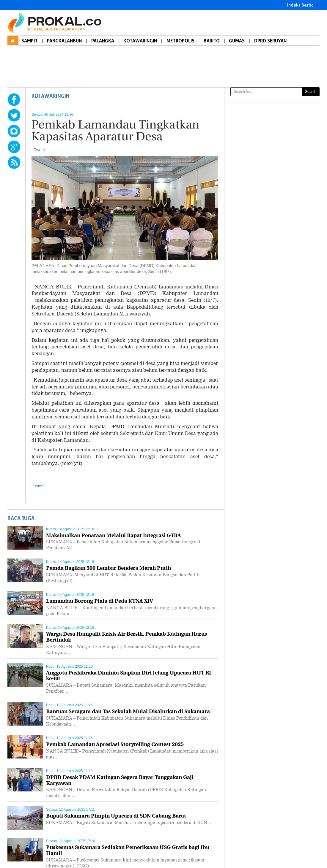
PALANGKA (103, 41)
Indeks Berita (300, 5)
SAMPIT (30, 41)
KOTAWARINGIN (140, 41)
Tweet (39, 150)
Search (311, 92)
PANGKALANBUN (64, 41)
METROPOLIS (180, 41)
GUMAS (237, 41)
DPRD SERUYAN (270, 41)
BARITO (212, 41)
